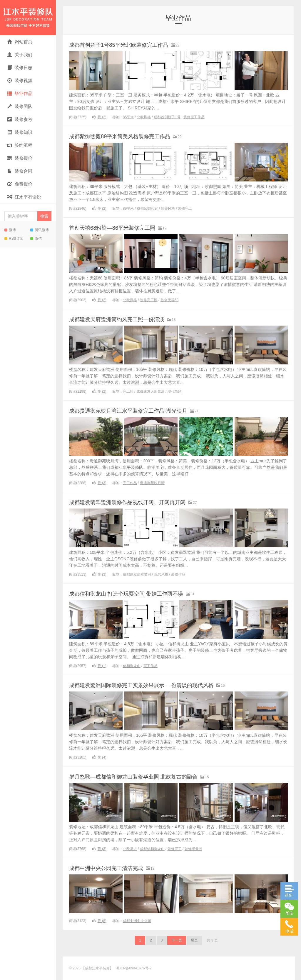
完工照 (128, 391)
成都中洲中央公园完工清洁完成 (114, 868)
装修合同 (20, 171)
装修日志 (20, 67)
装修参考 (20, 119)
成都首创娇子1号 (167, 117)
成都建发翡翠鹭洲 (137, 574)
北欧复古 (130, 849)
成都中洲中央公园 (137, 921)
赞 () (99, 117)
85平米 (128, 117)
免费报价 (20, 184)
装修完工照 (149, 300)
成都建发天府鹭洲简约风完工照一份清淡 (127, 319)
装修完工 (185, 209)
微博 (10, 230)
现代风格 (161, 574)
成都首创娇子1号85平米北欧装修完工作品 (129, 45)
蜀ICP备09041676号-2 (134, 968)
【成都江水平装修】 (28, 18)
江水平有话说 (24, 197)
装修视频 (20, 80)
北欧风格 (144, 117)
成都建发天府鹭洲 (150, 391)
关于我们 (20, 55)
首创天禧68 (169, 300)
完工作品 (130, 483)
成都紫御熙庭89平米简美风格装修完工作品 (131, 136)
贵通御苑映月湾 (152, 483)
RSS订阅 (14, 239)
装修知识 (20, 132)
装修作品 (178, 574)
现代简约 (175, 391)
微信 (36, 239)
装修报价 (20, 158)
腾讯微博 (40, 230)
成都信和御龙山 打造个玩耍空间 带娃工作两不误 (139, 593)
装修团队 (20, 106)
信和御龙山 (132, 666)
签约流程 (20, 145)
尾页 (194, 940)
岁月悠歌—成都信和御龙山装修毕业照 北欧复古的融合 (148, 776)
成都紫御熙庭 (147, 209)
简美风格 (168, 209)
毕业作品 (20, 93)
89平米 (128, 209)
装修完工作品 (194, 117)
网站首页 (20, 42)
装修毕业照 (193, 849)
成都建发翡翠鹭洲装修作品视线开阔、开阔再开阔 (140, 502)
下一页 (177, 940)
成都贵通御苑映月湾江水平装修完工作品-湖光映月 (141, 410)
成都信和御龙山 (152, 849)
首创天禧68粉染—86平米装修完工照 (122, 227)
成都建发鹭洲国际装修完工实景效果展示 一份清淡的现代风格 (157, 685)
